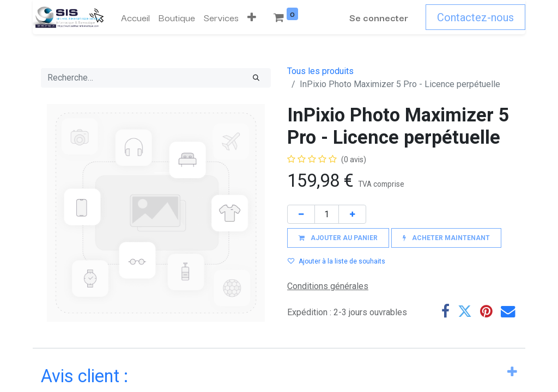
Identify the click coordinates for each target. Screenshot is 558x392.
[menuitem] (135, 17)
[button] (252, 17)
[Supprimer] (301, 214)
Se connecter (379, 17)
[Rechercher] (256, 78)
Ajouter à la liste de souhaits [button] (336, 261)
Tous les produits (320, 71)
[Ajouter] (352, 214)
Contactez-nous (475, 17)
